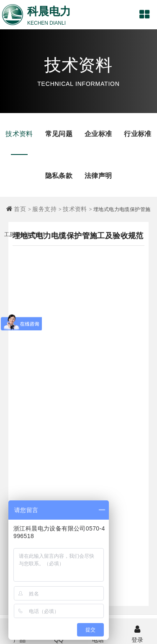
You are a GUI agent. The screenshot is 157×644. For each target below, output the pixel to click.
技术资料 (19, 134)
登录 (137, 633)
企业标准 (98, 134)
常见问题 (59, 134)
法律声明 (98, 176)
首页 (20, 209)
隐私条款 (59, 176)
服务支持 (44, 209)
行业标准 (138, 134)
